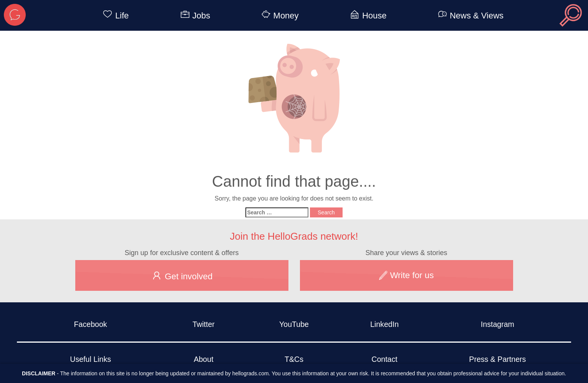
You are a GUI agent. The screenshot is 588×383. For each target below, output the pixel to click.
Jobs (194, 16)
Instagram (498, 324)
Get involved (182, 275)
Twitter (204, 324)
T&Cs (294, 359)
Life (114, 16)
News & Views (469, 16)
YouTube (294, 324)
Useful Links (90, 359)
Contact (384, 359)
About (203, 359)
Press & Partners (497, 359)
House (367, 16)
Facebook (91, 324)
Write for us (407, 275)
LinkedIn (384, 324)
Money (279, 16)
